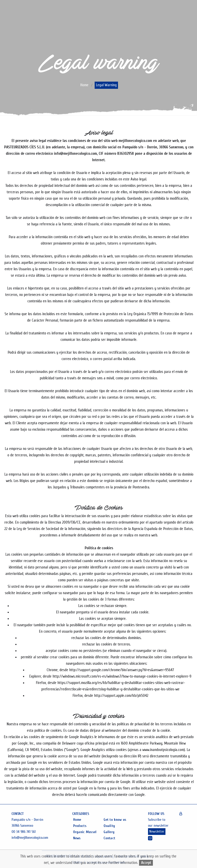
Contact (109, 838)
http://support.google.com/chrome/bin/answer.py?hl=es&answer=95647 (122, 670)
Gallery (109, 832)
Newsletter (157, 832)
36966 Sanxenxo (22, 826)
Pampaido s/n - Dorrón (27, 820)
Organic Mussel (85, 832)
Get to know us (115, 820)
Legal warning (106, 85)
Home (77, 820)
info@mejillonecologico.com (30, 838)
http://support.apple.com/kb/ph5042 (121, 696)
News (77, 838)
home (84, 85)
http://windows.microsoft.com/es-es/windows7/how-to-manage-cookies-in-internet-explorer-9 (122, 676)
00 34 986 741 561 (24, 832)
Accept (146, 863)
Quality (109, 826)
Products (80, 826)
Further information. (124, 863)
